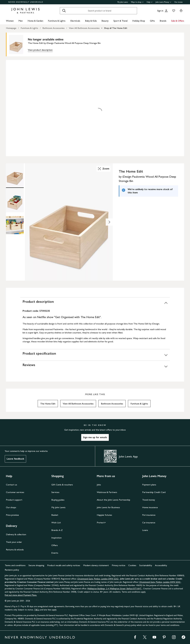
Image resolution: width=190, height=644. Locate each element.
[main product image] (18, 44)
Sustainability (146, 565)
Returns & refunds (15, 550)
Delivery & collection (16, 534)
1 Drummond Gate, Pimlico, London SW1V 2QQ (98, 579)
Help (150, 2)
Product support (14, 500)
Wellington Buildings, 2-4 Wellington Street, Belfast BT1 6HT (115, 589)
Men (21, 21)
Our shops (11, 507)
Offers (55, 545)
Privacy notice (119, 565)
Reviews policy (12, 570)
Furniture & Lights (57, 21)
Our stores (178, 2)
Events (55, 553)
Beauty (105, 21)
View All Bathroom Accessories (84, 28)
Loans (145, 530)
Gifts (152, 21)
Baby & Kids (91, 21)
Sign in (160, 11)
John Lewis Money (163, 2)
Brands (163, 21)
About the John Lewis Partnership (113, 500)
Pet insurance (149, 515)
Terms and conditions (15, 565)
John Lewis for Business (108, 507)
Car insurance (149, 522)
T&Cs (37, 610)
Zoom (103, 169)
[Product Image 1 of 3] (15, 175)
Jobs (99, 485)
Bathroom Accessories (54, 28)
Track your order (14, 542)
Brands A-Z (57, 530)
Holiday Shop (139, 21)
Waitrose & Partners (107, 492)
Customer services (15, 492)
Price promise (12, 515)
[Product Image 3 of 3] (15, 225)
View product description (40, 50)
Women (10, 21)
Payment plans (149, 485)
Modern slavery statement (96, 565)
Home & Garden (35, 21)
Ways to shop (137, 2)
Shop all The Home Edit (116, 28)
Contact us (12, 485)
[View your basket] (181, 11)
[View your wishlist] (173, 11)
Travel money (149, 500)
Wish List (56, 522)
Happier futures (104, 515)
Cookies (132, 565)
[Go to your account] (166, 11)
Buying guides (58, 500)
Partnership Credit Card (154, 492)
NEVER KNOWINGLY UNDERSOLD (26, 2)
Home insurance (150, 507)
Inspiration (56, 538)
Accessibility (161, 565)
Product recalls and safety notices (64, 565)
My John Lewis (123, 2)
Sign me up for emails (95, 437)
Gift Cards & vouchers (62, 485)
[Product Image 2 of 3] (15, 200)
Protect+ (101, 522)
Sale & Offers (178, 21)
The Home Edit (48, 404)
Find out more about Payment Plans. (21, 595)
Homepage (11, 28)
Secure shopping (36, 565)
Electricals (75, 21)
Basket (55, 515)
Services (55, 492)
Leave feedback (15, 459)
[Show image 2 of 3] (109, 222)
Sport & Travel (120, 21)
